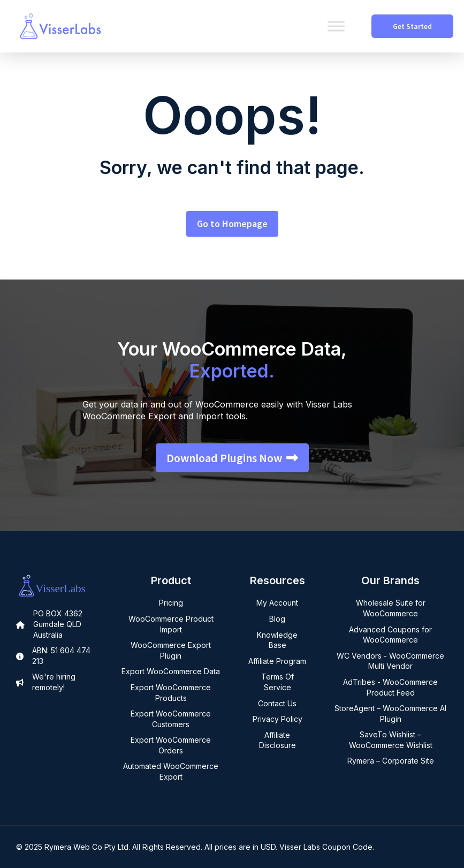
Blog (277, 619)
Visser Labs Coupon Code (326, 847)
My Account (277, 603)
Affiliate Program (277, 661)
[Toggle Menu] (336, 26)
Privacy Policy (277, 719)
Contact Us (277, 703)
